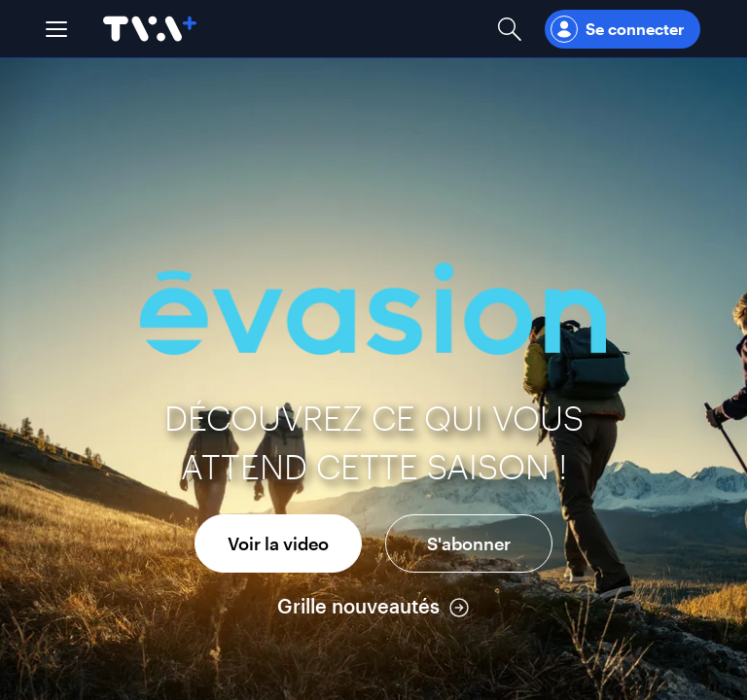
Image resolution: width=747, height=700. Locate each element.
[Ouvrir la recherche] (510, 29)
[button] (56, 29)
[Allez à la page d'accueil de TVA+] (150, 29)
